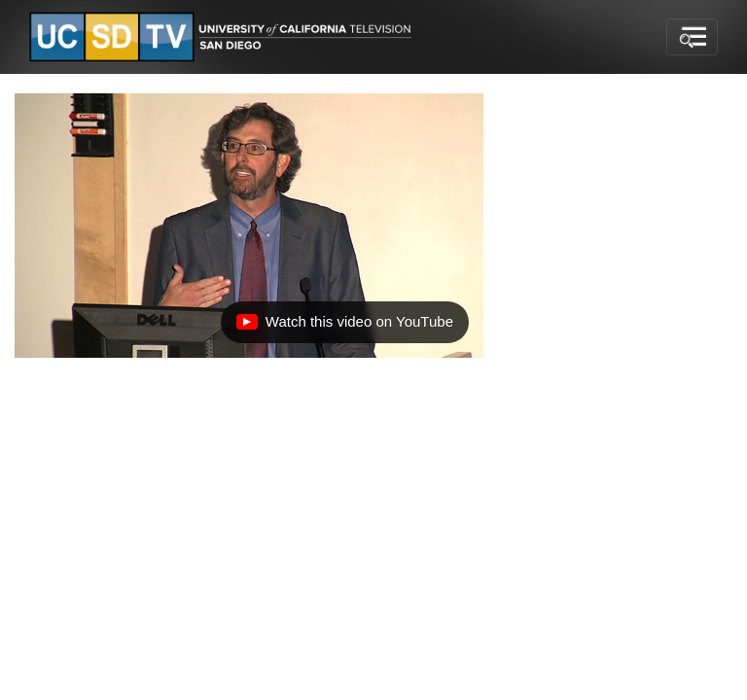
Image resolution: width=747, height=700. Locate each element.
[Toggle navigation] (692, 37)
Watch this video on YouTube (344, 327)
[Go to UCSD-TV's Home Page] (224, 37)
